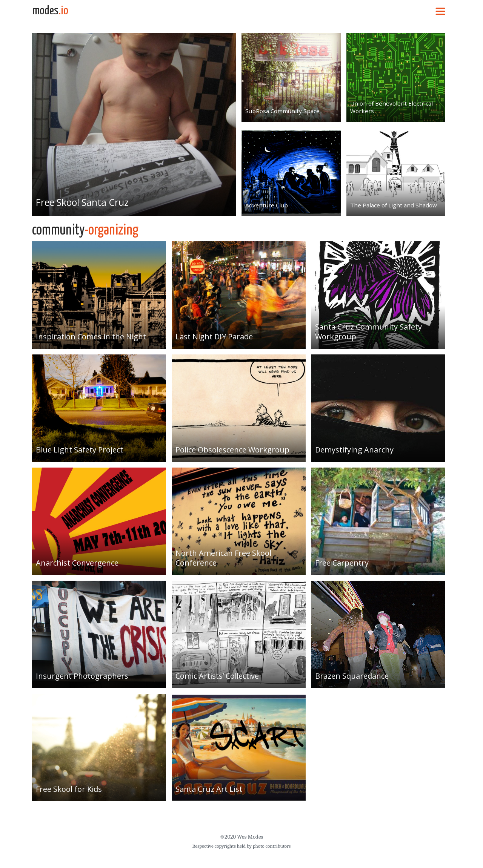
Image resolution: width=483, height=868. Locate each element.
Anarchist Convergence (77, 563)
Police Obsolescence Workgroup (232, 450)
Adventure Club (265, 205)
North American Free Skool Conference (223, 558)
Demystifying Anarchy (354, 450)
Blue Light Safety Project (79, 450)
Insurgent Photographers (82, 676)
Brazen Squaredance (352, 676)
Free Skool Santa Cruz (83, 202)
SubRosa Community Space (280, 111)
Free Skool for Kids (69, 789)
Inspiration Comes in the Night (91, 337)
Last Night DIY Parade (214, 337)
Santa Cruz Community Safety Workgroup (368, 332)
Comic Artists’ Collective (217, 676)
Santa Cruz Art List (209, 789)
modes (50, 11)
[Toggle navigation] (440, 11)
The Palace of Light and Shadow (391, 205)
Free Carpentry (342, 563)
